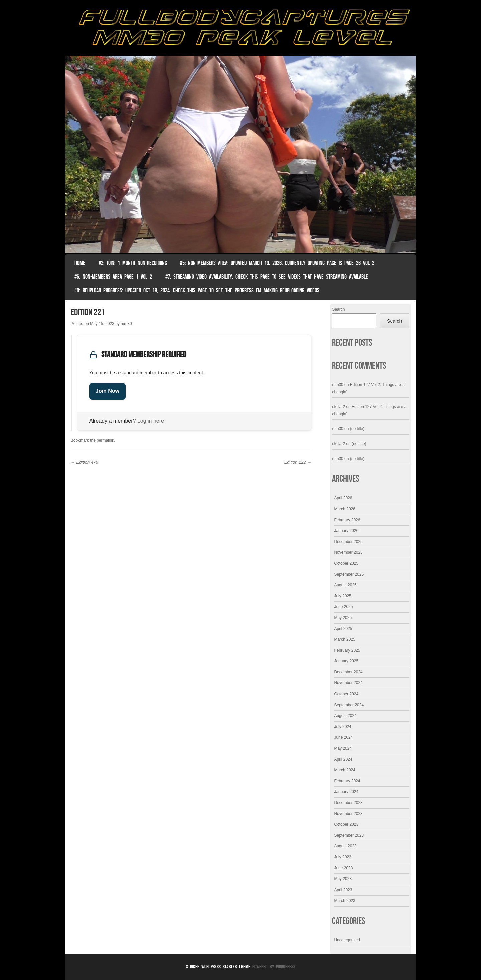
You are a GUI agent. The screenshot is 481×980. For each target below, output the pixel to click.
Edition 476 (85, 462)
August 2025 (345, 585)
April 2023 (343, 890)
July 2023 (343, 857)
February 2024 (347, 781)
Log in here (151, 421)
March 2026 (345, 509)
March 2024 (345, 770)
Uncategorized (347, 940)
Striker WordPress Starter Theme (218, 966)
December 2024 (348, 672)
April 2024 (343, 759)
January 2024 (346, 792)
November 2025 (348, 552)
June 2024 (343, 737)
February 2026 (347, 520)
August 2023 (345, 846)
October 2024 (346, 694)
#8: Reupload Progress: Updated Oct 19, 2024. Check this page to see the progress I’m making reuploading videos (197, 290)
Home (80, 263)
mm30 (126, 324)
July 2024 (343, 727)
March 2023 (345, 901)
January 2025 (346, 661)
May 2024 (343, 748)
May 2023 (343, 879)
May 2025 (343, 618)
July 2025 (343, 596)
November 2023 (348, 814)
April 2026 (343, 498)
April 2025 (343, 629)
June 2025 (343, 607)
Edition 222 (298, 462)
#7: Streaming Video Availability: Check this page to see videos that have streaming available (267, 277)
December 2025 (348, 542)
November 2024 (348, 683)
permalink (105, 440)
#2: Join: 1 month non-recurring (133, 263)
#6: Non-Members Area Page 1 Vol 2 (113, 277)
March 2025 (345, 639)
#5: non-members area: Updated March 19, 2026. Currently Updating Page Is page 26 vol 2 (277, 263)
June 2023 (343, 868)
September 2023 (349, 835)
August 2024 (345, 716)
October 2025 (346, 563)
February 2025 (347, 650)
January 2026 (346, 531)
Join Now (107, 391)
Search (338, 309)
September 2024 (349, 705)
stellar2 (339, 407)
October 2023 (346, 824)
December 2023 (348, 803)
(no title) (357, 429)
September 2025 (349, 574)
